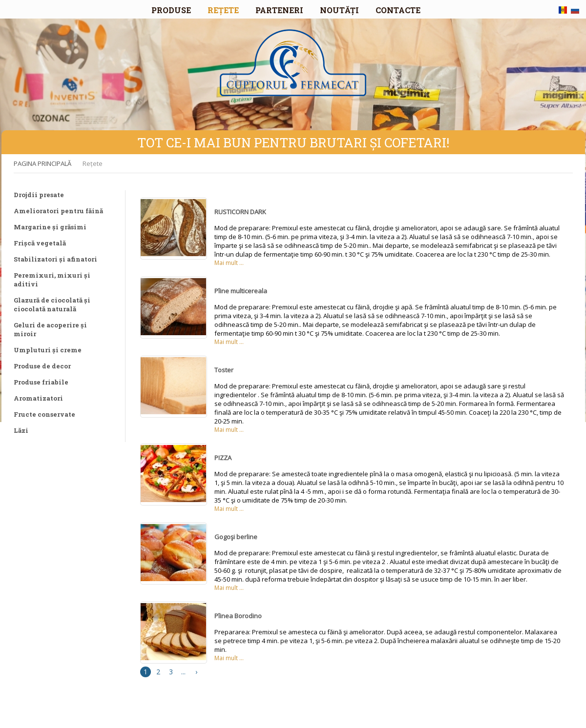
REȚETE (223, 10)
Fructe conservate (44, 414)
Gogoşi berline (236, 537)
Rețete (93, 163)
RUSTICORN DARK (240, 212)
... (183, 672)
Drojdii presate (39, 195)
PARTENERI (279, 10)
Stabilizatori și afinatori (55, 259)
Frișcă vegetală (40, 243)
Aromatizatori (38, 398)
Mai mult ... (229, 263)
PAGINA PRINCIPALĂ (42, 163)
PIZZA (223, 458)
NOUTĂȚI (339, 10)
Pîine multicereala (241, 291)
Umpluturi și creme (48, 350)
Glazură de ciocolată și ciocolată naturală (52, 304)
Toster (224, 370)
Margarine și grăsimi (50, 227)
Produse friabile (41, 382)
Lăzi (21, 430)
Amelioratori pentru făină (58, 211)
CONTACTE (398, 10)
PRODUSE (171, 10)
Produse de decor (42, 366)
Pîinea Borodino (238, 616)
